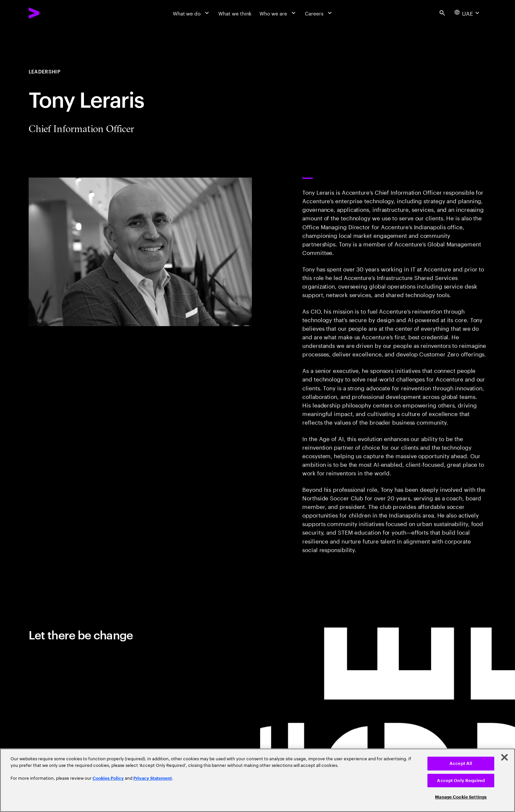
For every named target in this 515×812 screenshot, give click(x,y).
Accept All (461, 763)
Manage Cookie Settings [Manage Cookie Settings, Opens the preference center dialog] (461, 797)
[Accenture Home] (50, 13)
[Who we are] (278, 13)
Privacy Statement (153, 778)
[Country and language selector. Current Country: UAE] (468, 13)
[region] (257, 780)
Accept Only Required (461, 781)
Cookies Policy (108, 778)
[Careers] (319, 13)
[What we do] (192, 13)
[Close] (504, 757)
